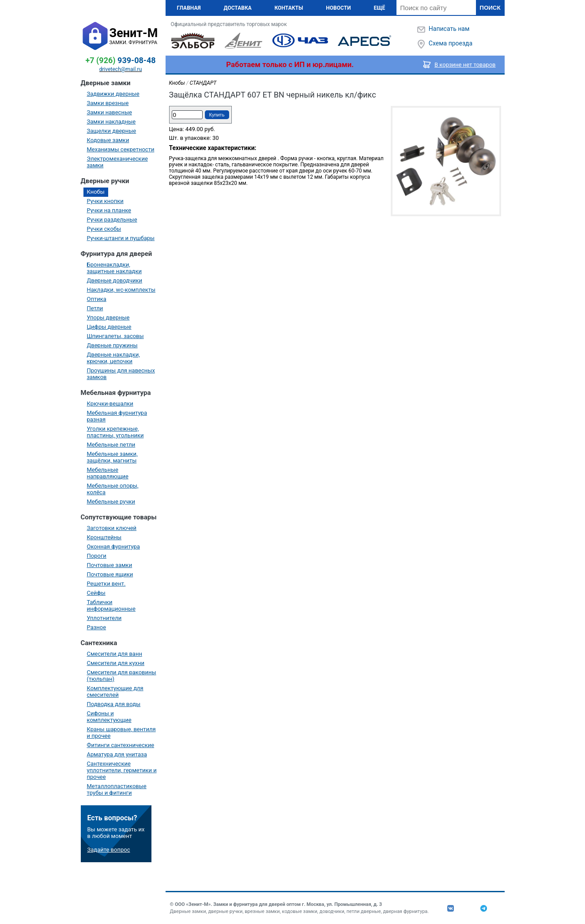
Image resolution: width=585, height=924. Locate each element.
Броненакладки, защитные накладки (114, 268)
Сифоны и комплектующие (109, 717)
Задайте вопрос (109, 850)
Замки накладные (111, 122)
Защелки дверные (112, 131)
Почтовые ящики (110, 574)
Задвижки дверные (113, 94)
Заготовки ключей (112, 528)
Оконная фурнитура (113, 547)
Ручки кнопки (105, 201)
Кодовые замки (108, 140)
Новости (338, 8)
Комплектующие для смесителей (115, 691)
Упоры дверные (108, 317)
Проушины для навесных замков (121, 374)
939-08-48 (120, 60)
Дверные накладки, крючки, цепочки (113, 358)
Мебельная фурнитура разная (117, 416)
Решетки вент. (106, 584)
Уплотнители (104, 618)
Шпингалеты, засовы (115, 336)
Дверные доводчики (115, 280)
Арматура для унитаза (117, 754)
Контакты (289, 8)
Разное (97, 627)
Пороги (97, 556)
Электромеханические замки (117, 162)
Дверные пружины (112, 345)
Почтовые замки (110, 565)
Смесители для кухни (116, 663)
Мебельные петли (111, 445)
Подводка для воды (114, 704)
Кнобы (96, 192)
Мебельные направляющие (108, 473)
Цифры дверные (109, 327)
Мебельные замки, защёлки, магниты (112, 457)
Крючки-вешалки (110, 404)
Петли (95, 308)
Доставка (238, 8)
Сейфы (96, 593)
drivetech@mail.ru (121, 69)
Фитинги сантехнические (121, 745)
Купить (217, 115)
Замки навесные (109, 112)
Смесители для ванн (115, 654)
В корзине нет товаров (465, 65)
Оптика (97, 299)
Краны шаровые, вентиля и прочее (121, 732)
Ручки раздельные (112, 220)
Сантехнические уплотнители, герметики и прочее (122, 770)
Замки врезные (108, 103)
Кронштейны (104, 537)
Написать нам (449, 29)
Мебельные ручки (111, 501)
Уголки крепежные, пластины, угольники (115, 432)
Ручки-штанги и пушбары (121, 238)
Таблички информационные (111, 605)
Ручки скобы (104, 229)
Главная (189, 8)
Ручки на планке (109, 210)
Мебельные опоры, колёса (113, 489)
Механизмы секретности (121, 149)
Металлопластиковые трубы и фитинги (117, 789)
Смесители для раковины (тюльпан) (122, 676)
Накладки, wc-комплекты (121, 290)
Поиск (490, 8)
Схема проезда (451, 43)
